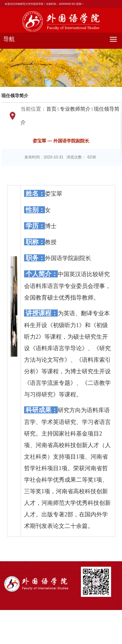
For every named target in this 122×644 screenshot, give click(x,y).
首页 (51, 109)
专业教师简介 (75, 109)
